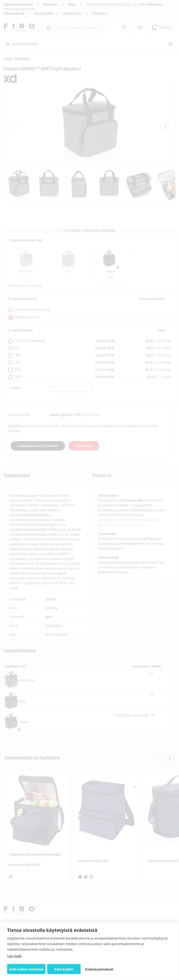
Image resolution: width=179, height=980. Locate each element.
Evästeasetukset (99, 969)
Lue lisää (14, 956)
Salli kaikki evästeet (26, 969)
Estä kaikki (64, 969)
